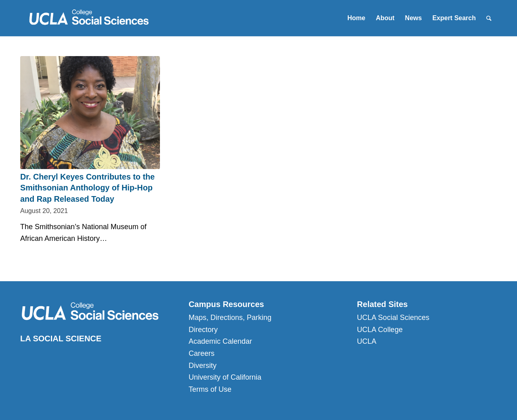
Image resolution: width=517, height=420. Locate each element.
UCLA (367, 341)
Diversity (203, 366)
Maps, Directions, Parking (230, 318)
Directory (203, 330)
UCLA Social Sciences (393, 318)
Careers (202, 353)
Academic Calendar (220, 341)
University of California (225, 377)
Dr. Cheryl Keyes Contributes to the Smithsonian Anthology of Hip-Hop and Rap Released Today (87, 188)
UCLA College (380, 330)
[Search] (489, 18)
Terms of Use (210, 389)
